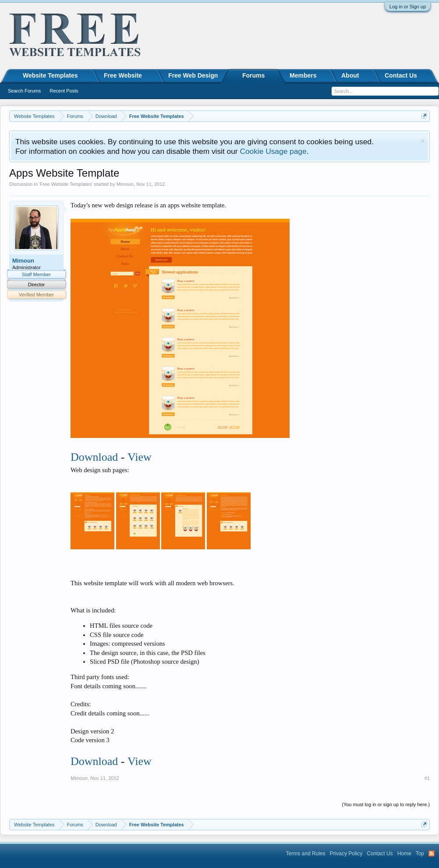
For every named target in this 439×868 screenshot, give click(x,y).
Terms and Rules (306, 854)
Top (420, 854)
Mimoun (125, 184)
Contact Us (401, 75)
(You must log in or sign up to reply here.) (386, 804)
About (350, 75)
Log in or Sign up (408, 7)
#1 (427, 778)
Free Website (123, 75)
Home (404, 854)
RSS (432, 854)
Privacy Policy (346, 854)
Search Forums (24, 91)
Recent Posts (64, 91)
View (140, 457)
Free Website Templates (66, 184)
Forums (253, 75)
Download (94, 457)
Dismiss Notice (423, 141)
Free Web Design (193, 75)
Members (303, 75)
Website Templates (50, 75)
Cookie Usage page (273, 151)
